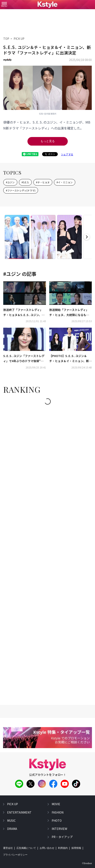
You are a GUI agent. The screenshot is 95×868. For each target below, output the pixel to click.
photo (57, 820)
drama (12, 829)
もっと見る (48, 141)
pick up (13, 804)
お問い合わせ (47, 848)
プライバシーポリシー (15, 855)
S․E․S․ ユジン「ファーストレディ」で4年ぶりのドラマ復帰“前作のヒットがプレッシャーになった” (24, 359)
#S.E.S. (25, 182)
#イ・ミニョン (65, 182)
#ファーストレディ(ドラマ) (21, 190)
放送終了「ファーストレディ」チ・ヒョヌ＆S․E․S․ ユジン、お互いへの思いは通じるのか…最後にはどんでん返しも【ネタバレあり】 (25, 313)
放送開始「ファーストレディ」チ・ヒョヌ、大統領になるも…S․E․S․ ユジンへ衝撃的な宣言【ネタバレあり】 (69, 313)
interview (59, 829)
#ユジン (10, 182)
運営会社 (8, 848)
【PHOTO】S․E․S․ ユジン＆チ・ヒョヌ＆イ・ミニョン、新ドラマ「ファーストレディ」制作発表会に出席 (70, 359)
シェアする (67, 154)
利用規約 (63, 848)
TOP (6, 39)
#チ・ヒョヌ (43, 182)
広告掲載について (26, 848)
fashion (58, 812)
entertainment (19, 812)
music (11, 820)
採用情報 (76, 848)
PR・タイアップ (62, 837)
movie (56, 804)
